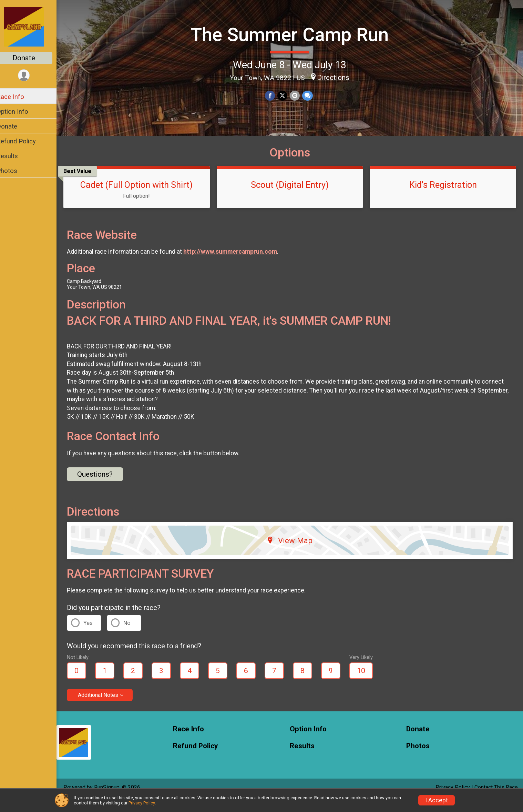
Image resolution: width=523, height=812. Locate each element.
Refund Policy (25, 141)
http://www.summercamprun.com (239, 264)
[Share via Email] (299, 95)
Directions (338, 77)
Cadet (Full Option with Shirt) (144, 197)
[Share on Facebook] (275, 95)
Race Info (19, 97)
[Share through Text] (311, 95)
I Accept (437, 800)
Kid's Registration (444, 197)
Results (16, 156)
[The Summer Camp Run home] (33, 27)
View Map (294, 552)
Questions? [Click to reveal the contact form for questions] (104, 486)
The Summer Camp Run (294, 34)
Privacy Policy (142, 803)
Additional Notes (107, 707)
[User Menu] (33, 76)
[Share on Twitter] (287, 95)
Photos (16, 171)
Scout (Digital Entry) (294, 197)
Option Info (21, 111)
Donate (33, 58)
